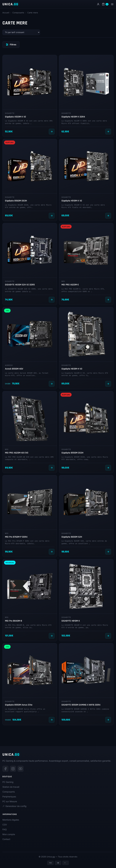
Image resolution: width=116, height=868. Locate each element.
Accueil (6, 13)
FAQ (5, 829)
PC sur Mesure (10, 801)
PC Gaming (8, 782)
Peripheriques (9, 797)
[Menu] (112, 4)
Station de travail (11, 787)
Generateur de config (14, 806)
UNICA (10, 4)
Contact (6, 839)
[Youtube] (21, 769)
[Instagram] (13, 769)
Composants (18, 13)
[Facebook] (5, 769)
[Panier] (105, 4)
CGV (5, 825)
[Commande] (21, 32)
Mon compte (9, 834)
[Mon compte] (98, 4)
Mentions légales (11, 820)
